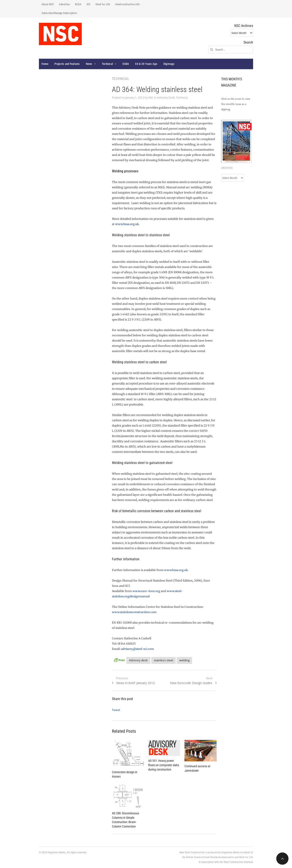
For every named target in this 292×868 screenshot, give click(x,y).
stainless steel (163, 660)
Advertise (64, 4)
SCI (88, 4)
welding (184, 660)
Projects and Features (67, 64)
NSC (151, 98)
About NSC (48, 4)
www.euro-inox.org (146, 591)
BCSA (78, 4)
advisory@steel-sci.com (137, 649)
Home (45, 64)
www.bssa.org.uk (127, 224)
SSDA (126, 64)
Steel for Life (103, 4)
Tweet (116, 710)
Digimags (169, 64)
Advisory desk (138, 660)
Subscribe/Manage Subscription (59, 13)
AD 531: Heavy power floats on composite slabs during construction (164, 765)
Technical (107, 64)
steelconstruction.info (128, 4)
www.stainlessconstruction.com (134, 612)
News (89, 64)
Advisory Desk (166, 98)
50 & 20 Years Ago (146, 64)
